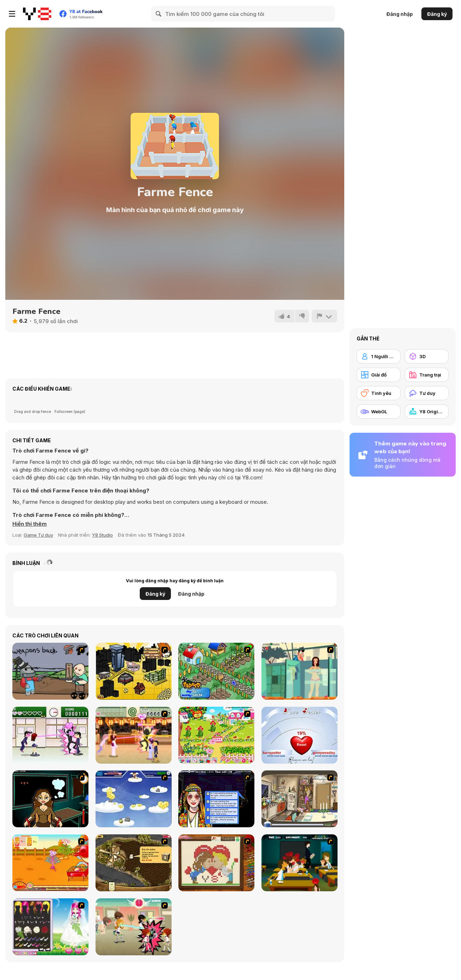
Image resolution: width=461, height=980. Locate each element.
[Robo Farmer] (50, 671)
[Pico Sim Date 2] (134, 671)
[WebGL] (379, 412)
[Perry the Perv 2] (299, 671)
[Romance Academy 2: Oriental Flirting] (134, 735)
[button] (30, 524)
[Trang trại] (427, 375)
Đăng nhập (400, 14)
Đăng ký (437, 14)
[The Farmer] (216, 671)
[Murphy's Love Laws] (299, 799)
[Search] (159, 14)
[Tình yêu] (379, 393)
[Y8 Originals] (427, 412)
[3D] (427, 356)
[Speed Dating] (216, 799)
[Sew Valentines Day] (216, 863)
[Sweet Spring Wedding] (50, 927)
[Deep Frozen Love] (50, 799)
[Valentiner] (134, 799)
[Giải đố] (379, 375)
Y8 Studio (102, 535)
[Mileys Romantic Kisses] (299, 863)
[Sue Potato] (50, 863)
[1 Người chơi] (379, 356)
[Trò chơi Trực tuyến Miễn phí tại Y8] (37, 14)
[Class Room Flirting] (134, 927)
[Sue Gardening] (216, 735)
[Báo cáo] (324, 316)
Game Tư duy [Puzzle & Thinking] (38, 535)
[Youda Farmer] (134, 863)
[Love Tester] (299, 735)
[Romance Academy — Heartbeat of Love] (50, 735)
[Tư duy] (427, 393)
